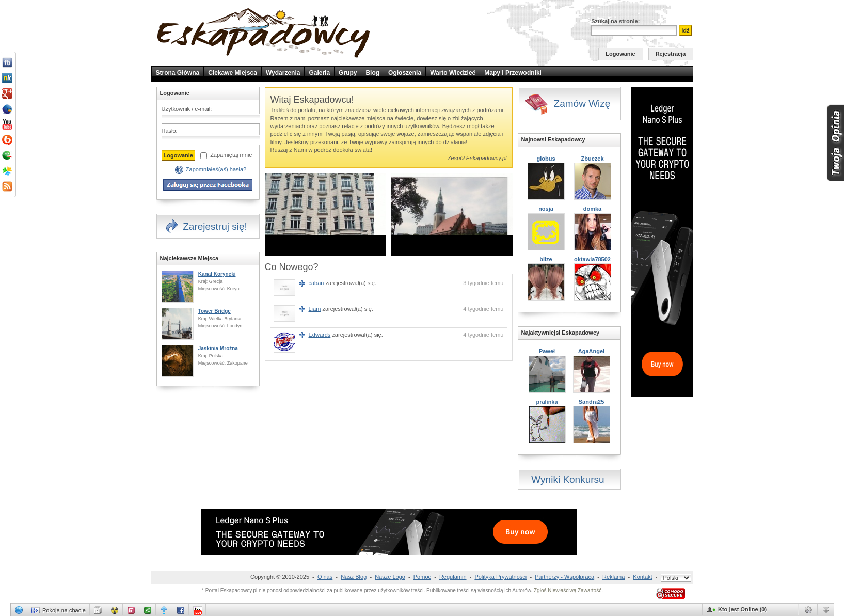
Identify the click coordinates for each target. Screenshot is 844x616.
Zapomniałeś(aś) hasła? (216, 169)
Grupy (348, 73)
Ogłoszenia (405, 73)
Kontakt (642, 577)
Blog (372, 73)
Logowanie (620, 54)
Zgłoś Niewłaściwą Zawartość (568, 590)
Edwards (320, 335)
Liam (315, 309)
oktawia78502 (592, 259)
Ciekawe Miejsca (233, 73)
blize (546, 259)
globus (546, 159)
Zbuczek (592, 159)
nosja (546, 209)
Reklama (614, 577)
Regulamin (453, 577)
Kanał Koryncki (217, 274)
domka (592, 209)
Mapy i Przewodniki (513, 73)
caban (316, 283)
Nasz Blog (354, 577)
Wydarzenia (283, 73)
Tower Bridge (214, 311)
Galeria (319, 73)
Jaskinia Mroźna (218, 348)
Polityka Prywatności (500, 577)
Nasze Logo (390, 577)
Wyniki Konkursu (568, 479)
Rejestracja (671, 54)
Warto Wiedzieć (453, 73)
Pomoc (422, 577)
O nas (325, 577)
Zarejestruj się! (206, 227)
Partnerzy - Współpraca (564, 577)
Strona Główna (178, 73)
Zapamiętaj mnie (231, 155)
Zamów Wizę (567, 104)
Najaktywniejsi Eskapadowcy (561, 333)
